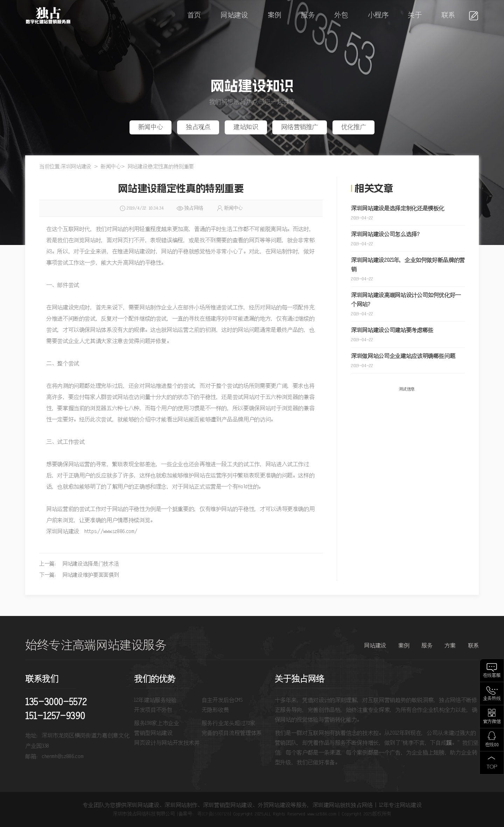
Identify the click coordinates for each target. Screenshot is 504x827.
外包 (341, 16)
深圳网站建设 (76, 167)
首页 (194, 16)
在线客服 (492, 676)
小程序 (378, 16)
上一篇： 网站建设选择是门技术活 (79, 564)
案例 (275, 16)
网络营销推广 (300, 127)
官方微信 (492, 722)
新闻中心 (151, 127)
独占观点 (198, 127)
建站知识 (246, 127)
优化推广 (354, 127)
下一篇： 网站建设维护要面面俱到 (79, 575)
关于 (415, 16)
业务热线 (492, 699)
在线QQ (492, 745)
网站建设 (234, 16)
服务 (308, 16)
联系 (448, 16)
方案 (450, 646)
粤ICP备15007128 (213, 814)
